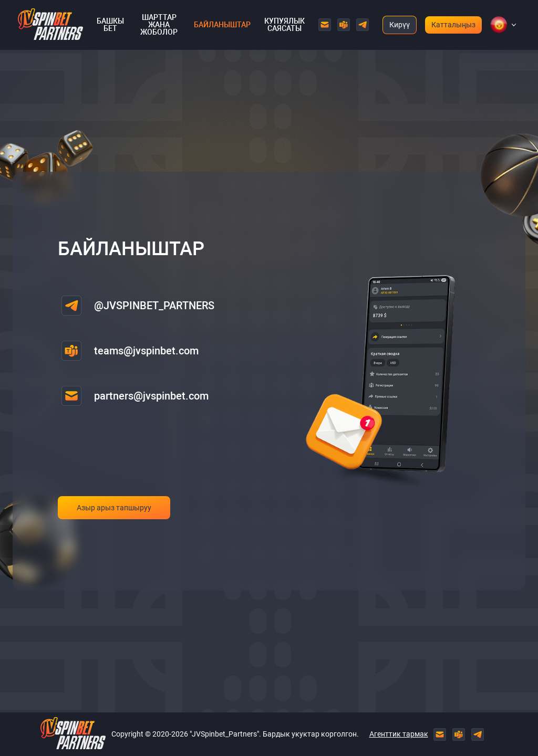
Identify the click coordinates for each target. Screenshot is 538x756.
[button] (499, 25)
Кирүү (400, 25)
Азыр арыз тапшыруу (114, 508)
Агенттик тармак (399, 734)
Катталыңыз (453, 25)
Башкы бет (110, 25)
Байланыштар (222, 25)
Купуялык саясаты (284, 25)
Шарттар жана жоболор (159, 25)
